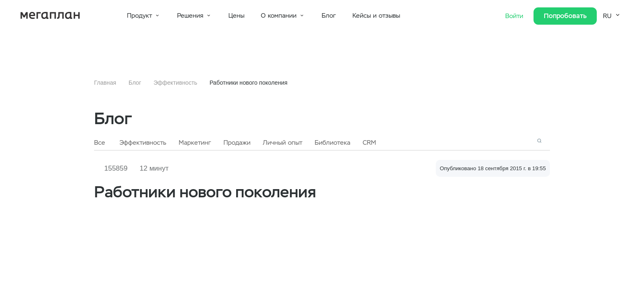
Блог (329, 16)
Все (100, 143)
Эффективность (175, 83)
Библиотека (332, 143)
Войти (515, 16)
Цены (236, 16)
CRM (369, 143)
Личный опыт (283, 143)
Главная (105, 83)
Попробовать (565, 16)
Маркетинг (195, 143)
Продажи (237, 143)
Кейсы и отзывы (376, 16)
